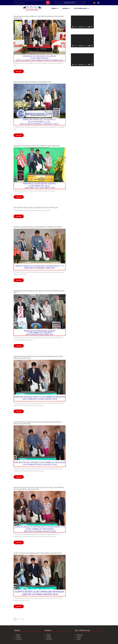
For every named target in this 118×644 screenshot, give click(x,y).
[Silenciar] (89, 27)
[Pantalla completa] (92, 27)
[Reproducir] (73, 27)
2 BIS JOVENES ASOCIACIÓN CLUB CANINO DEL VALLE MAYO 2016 (36, 208)
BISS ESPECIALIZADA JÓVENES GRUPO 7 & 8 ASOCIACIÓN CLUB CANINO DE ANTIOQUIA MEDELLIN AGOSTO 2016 (39, 488)
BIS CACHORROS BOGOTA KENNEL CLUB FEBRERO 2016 (32, 82)
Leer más (19, 71)
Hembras (66, 8)
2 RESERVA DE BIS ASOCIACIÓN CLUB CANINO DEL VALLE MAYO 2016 (37, 146)
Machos (55, 8)
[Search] (48, 3)
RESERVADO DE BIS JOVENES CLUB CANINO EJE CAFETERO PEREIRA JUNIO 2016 (39, 292)
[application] (82, 22)
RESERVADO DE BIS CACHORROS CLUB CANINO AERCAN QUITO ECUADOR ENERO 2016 (39, 17)
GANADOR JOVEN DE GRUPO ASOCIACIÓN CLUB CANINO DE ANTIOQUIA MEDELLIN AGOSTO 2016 (38, 357)
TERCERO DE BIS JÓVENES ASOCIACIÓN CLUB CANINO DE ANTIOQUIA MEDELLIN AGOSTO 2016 (37, 423)
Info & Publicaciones (81, 8)
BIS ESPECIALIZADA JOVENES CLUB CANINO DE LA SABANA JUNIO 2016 (38, 227)
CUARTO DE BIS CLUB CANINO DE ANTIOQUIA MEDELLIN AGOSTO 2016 (38, 553)
